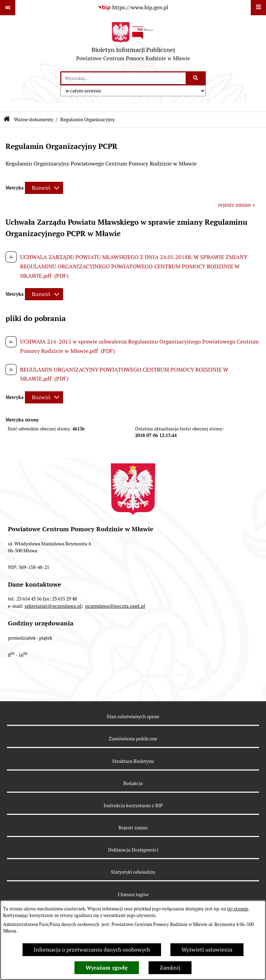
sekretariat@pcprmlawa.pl (53, 606)
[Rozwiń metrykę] (44, 188)
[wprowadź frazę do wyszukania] (123, 78)
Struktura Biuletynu (133, 761)
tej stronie (238, 909)
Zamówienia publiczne (133, 739)
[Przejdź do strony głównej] (133, 43)
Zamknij (170, 968)
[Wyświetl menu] (258, 8)
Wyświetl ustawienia (207, 950)
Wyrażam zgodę (107, 968)
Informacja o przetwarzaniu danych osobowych (92, 950)
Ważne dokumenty (34, 119)
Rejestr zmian (133, 828)
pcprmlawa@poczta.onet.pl (115, 606)
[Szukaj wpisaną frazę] (196, 78)
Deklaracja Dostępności (133, 850)
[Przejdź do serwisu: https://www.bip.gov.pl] (133, 8)
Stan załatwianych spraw (133, 716)
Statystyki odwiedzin (133, 872)
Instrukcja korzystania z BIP (133, 805)
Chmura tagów (133, 894)
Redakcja (133, 783)
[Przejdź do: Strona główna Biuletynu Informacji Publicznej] (7, 120)
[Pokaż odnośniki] (8, 8)
